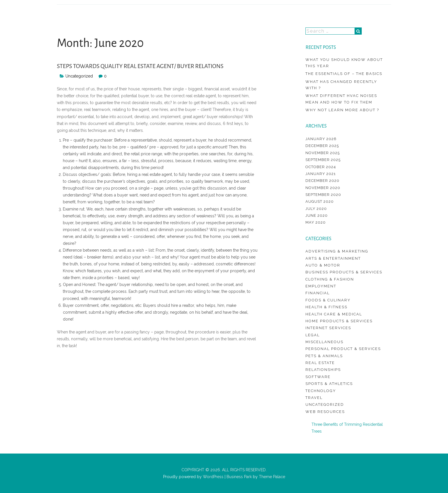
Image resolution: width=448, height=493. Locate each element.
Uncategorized (79, 76)
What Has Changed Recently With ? (341, 85)
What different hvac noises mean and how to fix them (341, 99)
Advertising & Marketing (337, 251)
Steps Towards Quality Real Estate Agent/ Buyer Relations (140, 66)
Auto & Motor (323, 265)
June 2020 (317, 215)
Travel (314, 398)
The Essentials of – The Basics (344, 74)
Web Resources (325, 412)
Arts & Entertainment (333, 258)
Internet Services (328, 328)
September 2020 (323, 195)
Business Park (239, 477)
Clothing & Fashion (330, 279)
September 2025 (323, 160)
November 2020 (323, 188)
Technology (321, 391)
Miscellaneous (324, 342)
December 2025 (322, 146)
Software (318, 377)
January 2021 (321, 174)
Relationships (323, 370)
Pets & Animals (324, 356)
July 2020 (316, 209)
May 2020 (316, 222)
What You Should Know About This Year (344, 63)
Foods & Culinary (328, 300)
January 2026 (321, 139)
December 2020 (322, 181)
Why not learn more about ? (342, 110)
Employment (321, 286)
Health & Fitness (326, 307)
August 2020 (320, 201)
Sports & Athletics (329, 384)
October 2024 (321, 167)
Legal (313, 335)
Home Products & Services (339, 321)
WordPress (213, 477)
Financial (318, 293)
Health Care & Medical (334, 314)
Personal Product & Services (343, 349)
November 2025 (323, 153)
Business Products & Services (344, 272)
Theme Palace (272, 477)
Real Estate (320, 363)
